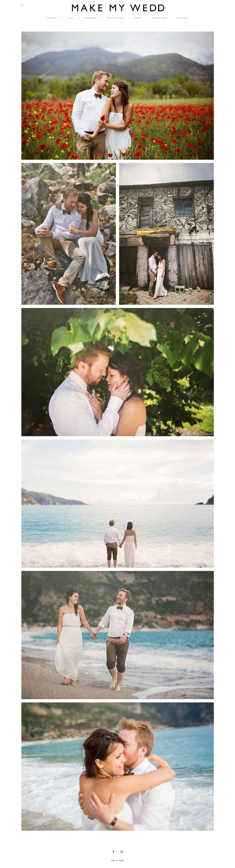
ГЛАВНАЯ (52, 18)
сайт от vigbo (117, 861)
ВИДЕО (138, 18)
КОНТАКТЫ (183, 18)
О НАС (70, 18)
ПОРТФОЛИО (90, 18)
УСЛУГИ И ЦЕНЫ (116, 18)
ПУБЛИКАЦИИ (159, 18)
